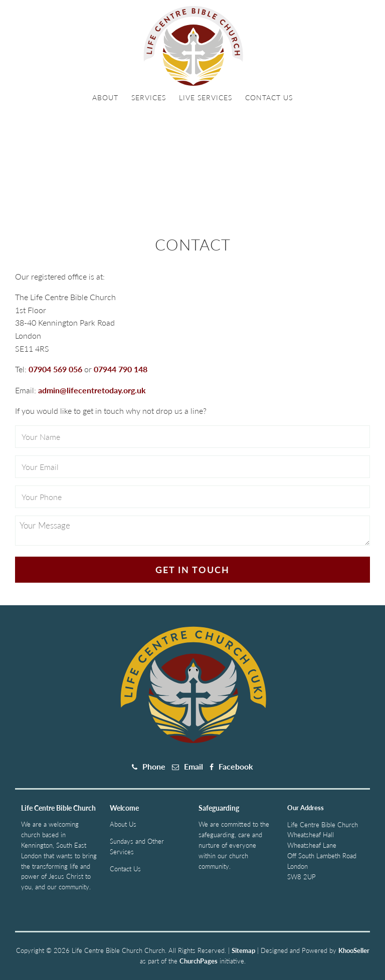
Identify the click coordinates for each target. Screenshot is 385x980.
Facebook (236, 766)
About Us (123, 824)
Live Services (206, 97)
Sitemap (243, 950)
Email (194, 766)
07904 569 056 (55, 369)
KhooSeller (354, 950)
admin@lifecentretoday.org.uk (92, 390)
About (105, 97)
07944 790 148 (121, 369)
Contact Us (269, 97)
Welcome (124, 808)
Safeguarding (219, 808)
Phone (154, 766)
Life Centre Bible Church (58, 808)
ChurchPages (199, 961)
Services (149, 97)
